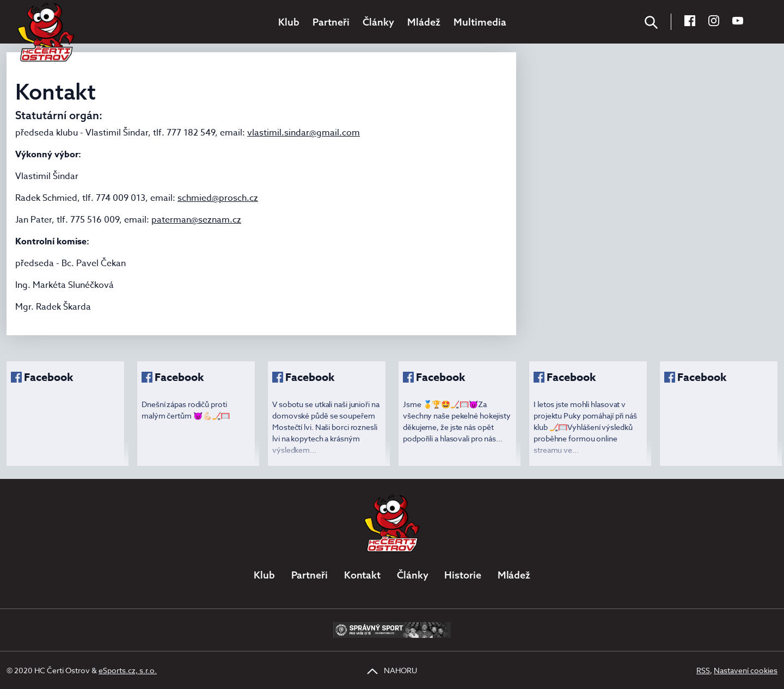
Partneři (331, 22)
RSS (703, 670)
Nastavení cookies (746, 670)
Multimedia (480, 22)
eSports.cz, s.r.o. (128, 670)
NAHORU (392, 670)
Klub (289, 22)
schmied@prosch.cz (218, 198)
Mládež (424, 22)
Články (378, 22)
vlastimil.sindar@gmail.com (304, 133)
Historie (463, 575)
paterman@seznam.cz (196, 220)
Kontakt (362, 575)
